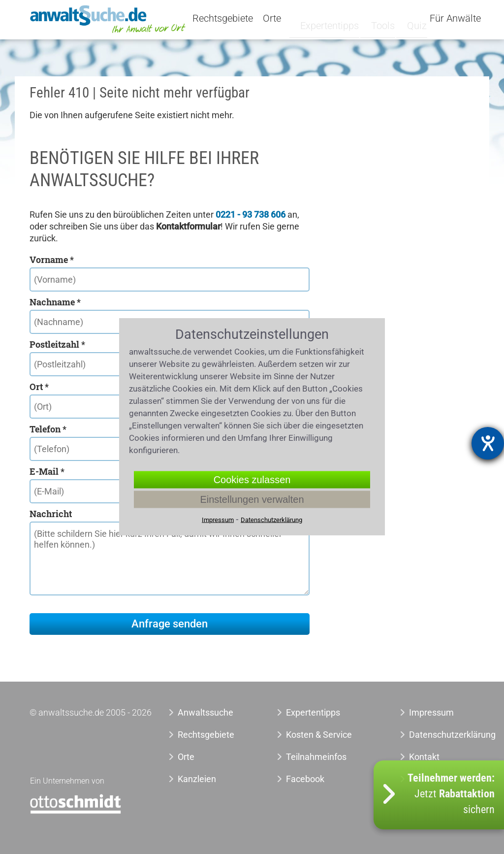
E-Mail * (47, 471)
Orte (284, 19)
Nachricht (51, 514)
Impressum (431, 712)
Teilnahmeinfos (316, 757)
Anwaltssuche (205, 712)
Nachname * (55, 302)
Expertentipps (329, 18)
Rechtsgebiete (235, 19)
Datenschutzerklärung (437, 735)
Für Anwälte (455, 19)
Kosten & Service (319, 735)
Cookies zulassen (252, 480)
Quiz (409, 18)
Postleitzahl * (57, 344)
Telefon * (48, 429)
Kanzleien (197, 779)
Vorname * (52, 260)
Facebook (305, 779)
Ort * (39, 387)
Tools (378, 18)
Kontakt (424, 757)
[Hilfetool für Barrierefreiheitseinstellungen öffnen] (488, 443)
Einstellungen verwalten (252, 499)
